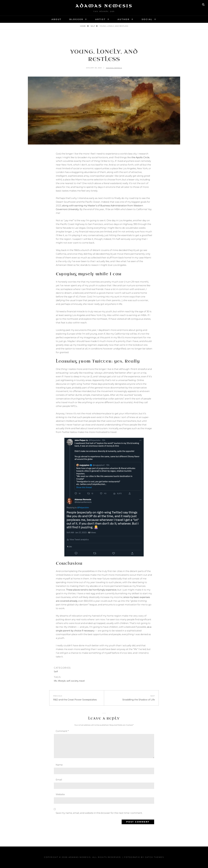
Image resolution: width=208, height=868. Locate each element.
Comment (62, 731)
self (68, 681)
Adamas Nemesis (104, 6)
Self (93, 26)
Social (147, 19)
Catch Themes (154, 857)
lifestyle (62, 681)
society (75, 681)
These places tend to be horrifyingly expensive (91, 590)
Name (59, 765)
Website (60, 794)
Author (124, 19)
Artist (100, 19)
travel (82, 681)
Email (59, 780)
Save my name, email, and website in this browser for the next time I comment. (99, 813)
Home (83, 26)
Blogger (76, 19)
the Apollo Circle (140, 157)
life (55, 681)
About (56, 19)
